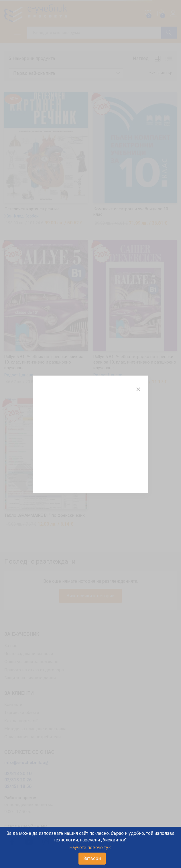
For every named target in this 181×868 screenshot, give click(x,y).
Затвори (92, 858)
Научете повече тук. (91, 848)
